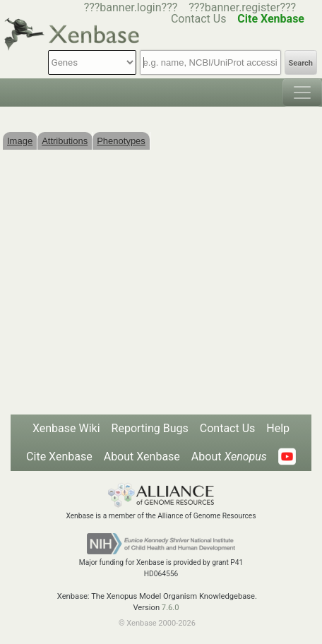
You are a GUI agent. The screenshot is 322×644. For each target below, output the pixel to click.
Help (278, 428)
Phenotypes (121, 141)
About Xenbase (142, 457)
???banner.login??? (131, 7)
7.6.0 (171, 608)
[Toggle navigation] (302, 93)
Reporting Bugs (150, 428)
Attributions (65, 141)
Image (20, 141)
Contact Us (228, 428)
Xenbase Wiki (66, 428)
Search (301, 63)
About (229, 457)
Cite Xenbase (59, 457)
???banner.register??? (242, 7)
